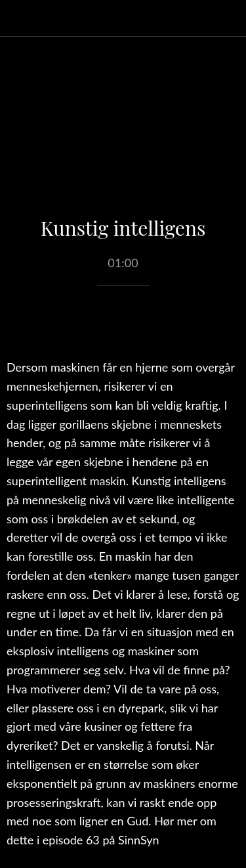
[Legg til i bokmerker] (123, 325)
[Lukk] (18, 18)
